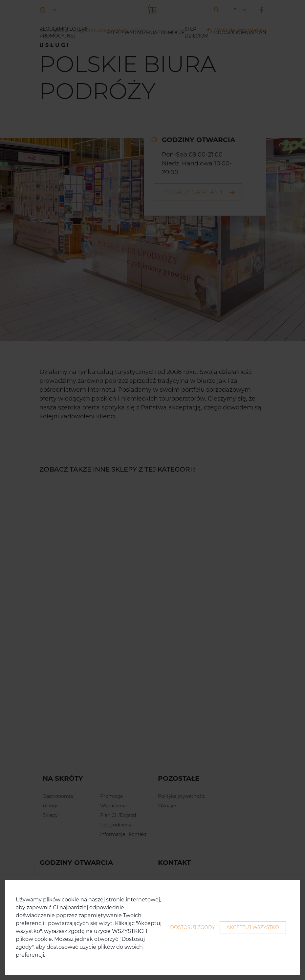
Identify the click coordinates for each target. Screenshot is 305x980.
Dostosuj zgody (193, 927)
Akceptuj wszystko (253, 927)
